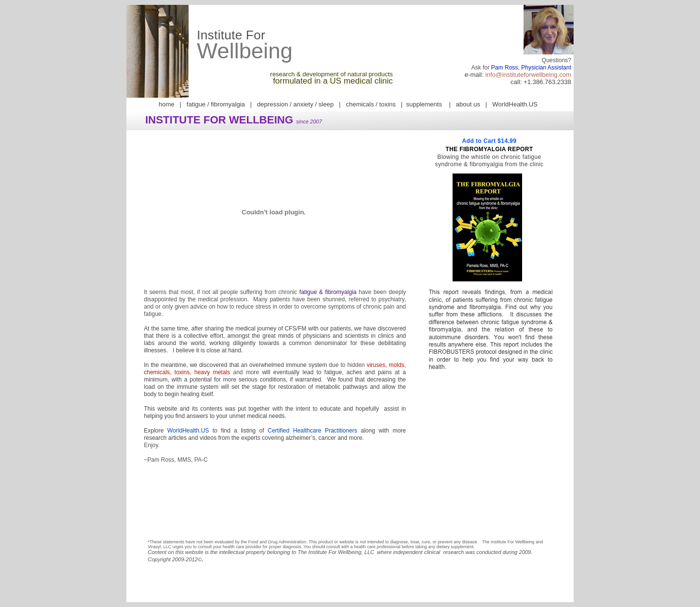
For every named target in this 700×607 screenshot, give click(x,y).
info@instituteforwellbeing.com (528, 75)
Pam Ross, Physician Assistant (531, 68)
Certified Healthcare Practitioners (313, 431)
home (166, 104)
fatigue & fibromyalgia (328, 292)
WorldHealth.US (188, 431)
